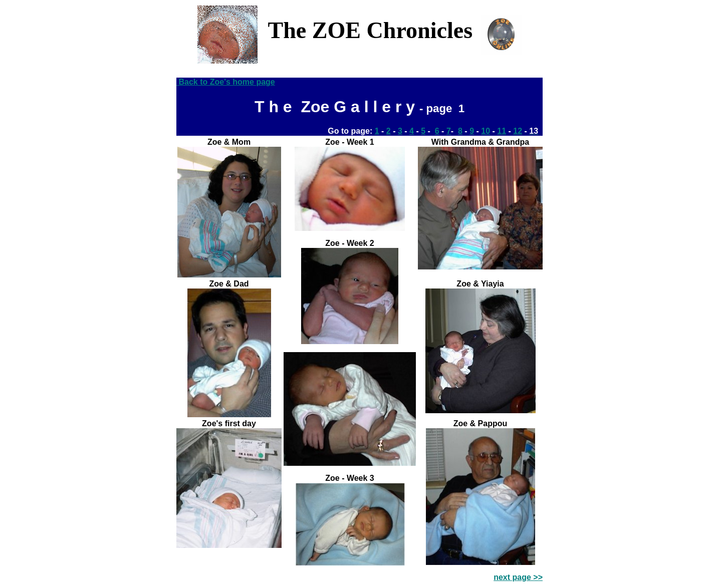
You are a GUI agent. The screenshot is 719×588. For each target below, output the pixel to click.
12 (518, 131)
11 (502, 131)
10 (486, 131)
